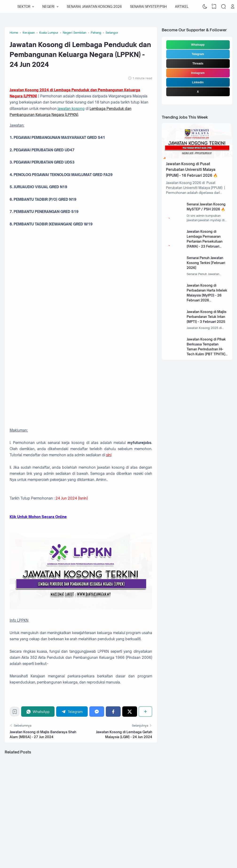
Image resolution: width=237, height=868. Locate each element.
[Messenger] (97, 711)
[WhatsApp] (38, 711)
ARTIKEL (182, 6)
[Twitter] (130, 711)
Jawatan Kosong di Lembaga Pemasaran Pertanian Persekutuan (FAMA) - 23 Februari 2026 (205, 241)
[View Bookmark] (214, 7)
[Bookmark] (15, 713)
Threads (198, 64)
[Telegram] (72, 711)
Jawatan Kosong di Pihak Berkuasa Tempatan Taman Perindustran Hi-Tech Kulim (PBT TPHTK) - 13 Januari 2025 (207, 349)
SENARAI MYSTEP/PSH (148, 6)
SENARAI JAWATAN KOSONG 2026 (94, 6)
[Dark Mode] (205, 7)
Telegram (198, 54)
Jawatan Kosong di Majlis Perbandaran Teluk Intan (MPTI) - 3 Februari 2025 (207, 317)
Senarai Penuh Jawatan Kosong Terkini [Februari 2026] (206, 263)
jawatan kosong (71, 109)
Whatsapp (198, 45)
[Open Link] (233, 7)
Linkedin (198, 82)
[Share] (145, 711)
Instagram (198, 73)
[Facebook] (113, 711)
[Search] (223, 7)
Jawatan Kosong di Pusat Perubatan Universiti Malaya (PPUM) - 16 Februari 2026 (191, 170)
